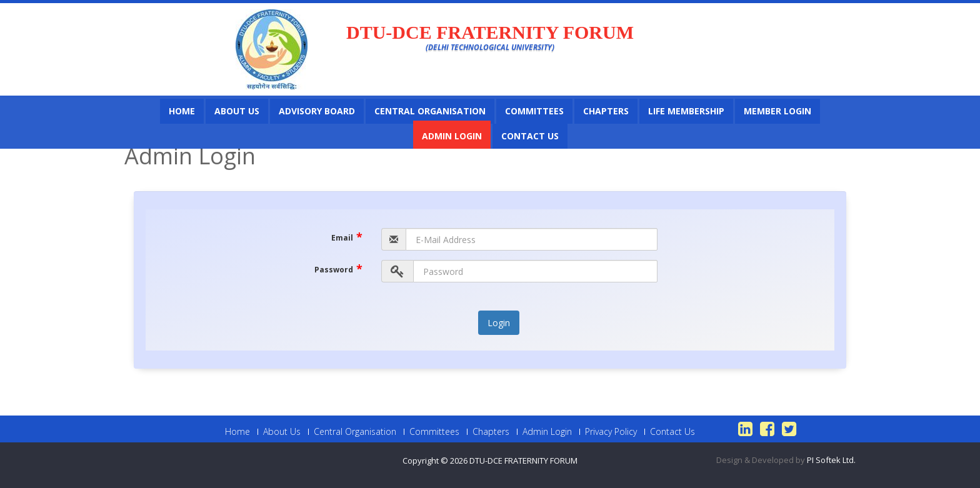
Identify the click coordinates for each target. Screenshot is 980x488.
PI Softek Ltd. (831, 460)
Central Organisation (430, 111)
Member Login (777, 111)
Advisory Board (317, 111)
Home (182, 111)
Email (347, 236)
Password (338, 268)
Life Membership (686, 111)
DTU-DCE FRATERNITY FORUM (523, 461)
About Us (237, 111)
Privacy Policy (611, 432)
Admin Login (452, 136)
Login (499, 323)
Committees (534, 111)
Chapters (606, 111)
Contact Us (530, 136)
